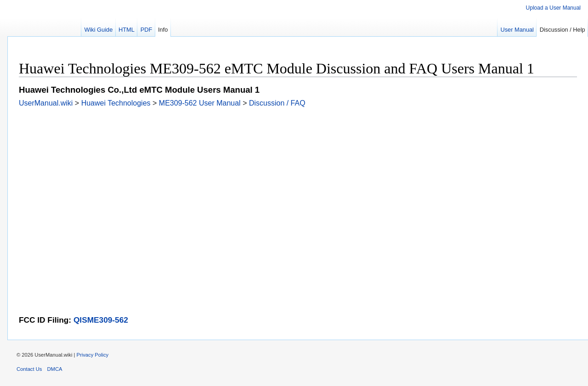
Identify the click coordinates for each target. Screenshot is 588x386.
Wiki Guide (98, 30)
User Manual (517, 30)
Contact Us (29, 369)
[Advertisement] (294, 172)
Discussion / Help (563, 30)
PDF (147, 30)
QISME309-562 (101, 320)
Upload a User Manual (553, 8)
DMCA (55, 369)
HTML (127, 30)
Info (163, 30)
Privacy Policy (93, 355)
